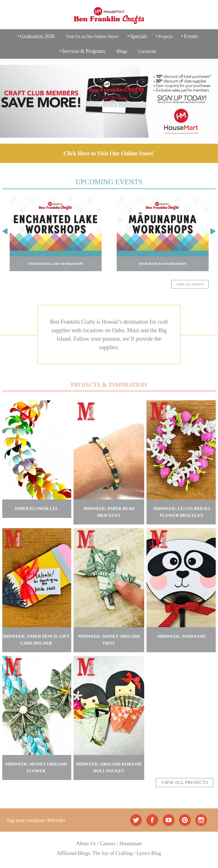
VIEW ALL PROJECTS (185, 782)
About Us (86, 844)
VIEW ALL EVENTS (190, 284)
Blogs (122, 51)
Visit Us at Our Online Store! (92, 36)
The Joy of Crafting (113, 853)
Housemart (131, 844)
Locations (147, 51)
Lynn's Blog (149, 853)
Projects (165, 36)
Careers (108, 844)
